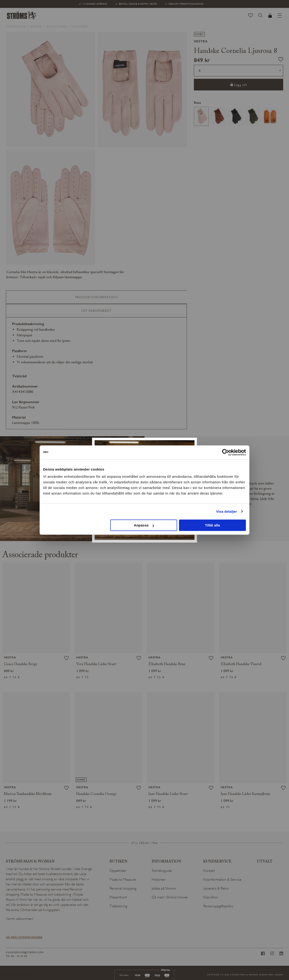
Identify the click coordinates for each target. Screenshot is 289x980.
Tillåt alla (212, 525)
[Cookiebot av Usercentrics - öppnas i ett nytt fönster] (225, 452)
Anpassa (144, 525)
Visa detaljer (226, 511)
